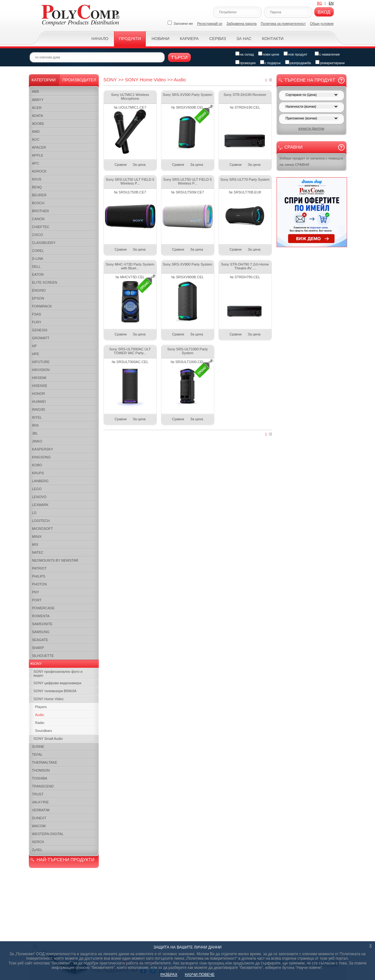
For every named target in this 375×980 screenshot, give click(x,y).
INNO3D (39, 409)
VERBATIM (41, 810)
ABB (36, 91)
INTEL (37, 417)
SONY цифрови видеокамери (58, 683)
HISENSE (40, 386)
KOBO (37, 465)
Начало (100, 39)
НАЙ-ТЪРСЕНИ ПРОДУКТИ (66, 860)
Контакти (273, 39)
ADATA (38, 116)
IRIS (35, 425)
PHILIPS (39, 576)
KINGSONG (41, 457)
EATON (38, 274)
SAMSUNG (41, 632)
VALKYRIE (40, 802)
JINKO (37, 441)
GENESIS (40, 330)
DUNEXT (39, 818)
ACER (37, 108)
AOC (36, 139)
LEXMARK (40, 505)
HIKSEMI (39, 378)
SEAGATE (40, 640)
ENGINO (39, 290)
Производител (79, 80)
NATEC (38, 552)
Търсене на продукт (310, 80)
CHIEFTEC (41, 227)
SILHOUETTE (43, 656)
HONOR (39, 394)
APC (36, 163)
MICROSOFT (43, 529)
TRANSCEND (43, 786)
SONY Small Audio (48, 739)
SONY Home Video (49, 699)
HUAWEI (39, 402)
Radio (40, 723)
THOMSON (41, 770)
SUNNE (38, 747)
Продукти (130, 39)
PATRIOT (39, 568)
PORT (37, 600)
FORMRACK (42, 306)
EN (331, 3)
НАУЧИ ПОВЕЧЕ (200, 975)
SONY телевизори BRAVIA (55, 691)
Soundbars (44, 731)
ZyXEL (37, 850)
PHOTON (40, 584)
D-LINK (38, 259)
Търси (180, 57)
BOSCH (38, 203)
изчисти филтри (311, 128)
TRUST (38, 794)
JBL (35, 433)
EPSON (38, 298)
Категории (44, 80)
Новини (160, 39)
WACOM (39, 826)
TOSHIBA (40, 778)
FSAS (37, 314)
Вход (324, 12)
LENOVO (39, 497)
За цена (139, 165)
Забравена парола (241, 24)
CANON (38, 219)
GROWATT (41, 338)
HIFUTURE (41, 362)
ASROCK (39, 171)
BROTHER (41, 211)
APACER (39, 147)
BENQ (37, 187)
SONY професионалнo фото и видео (58, 673)
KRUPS (38, 473)
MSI (35, 544)
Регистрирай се (210, 24)
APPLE (38, 155)
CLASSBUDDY (44, 243)
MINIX (37, 537)
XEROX (38, 842)
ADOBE (38, 124)
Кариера (189, 39)
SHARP (38, 648)
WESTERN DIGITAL (48, 834)
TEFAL (37, 754)
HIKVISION (41, 370)
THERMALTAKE (45, 762)
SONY (37, 664)
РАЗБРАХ (169, 975)
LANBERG (40, 481)
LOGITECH (41, 521)
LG (34, 513)
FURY (37, 322)
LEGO (37, 489)
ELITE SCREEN (45, 282)
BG (319, 3)
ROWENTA (41, 616)
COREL (38, 251)
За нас (244, 39)
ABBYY (38, 100)
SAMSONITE (42, 624)
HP (34, 346)
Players (41, 707)
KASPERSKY (43, 449)
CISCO (38, 235)
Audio (40, 715)
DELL (37, 267)
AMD (36, 132)
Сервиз (218, 39)
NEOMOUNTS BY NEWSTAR (55, 560)
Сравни (121, 165)
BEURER (39, 195)
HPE (36, 354)
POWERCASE (44, 608)
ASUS (37, 179)
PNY (36, 592)
